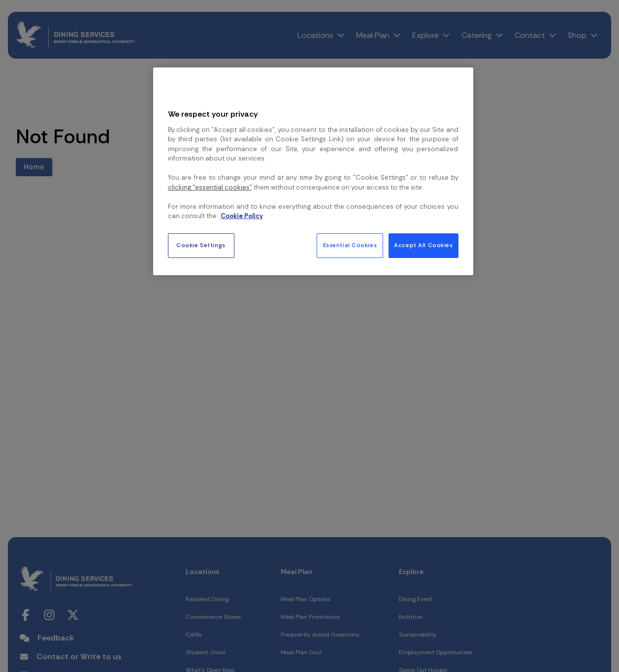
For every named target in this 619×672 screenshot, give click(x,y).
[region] (313, 171)
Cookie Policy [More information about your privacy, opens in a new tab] (242, 216)
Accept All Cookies (423, 245)
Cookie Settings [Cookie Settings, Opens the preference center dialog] (201, 245)
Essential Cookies (350, 245)
